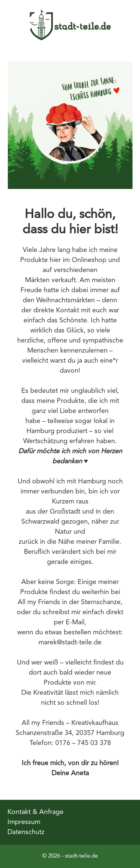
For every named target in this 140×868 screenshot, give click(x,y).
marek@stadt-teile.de (70, 643)
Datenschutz (26, 832)
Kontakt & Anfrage (35, 812)
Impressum (24, 822)
